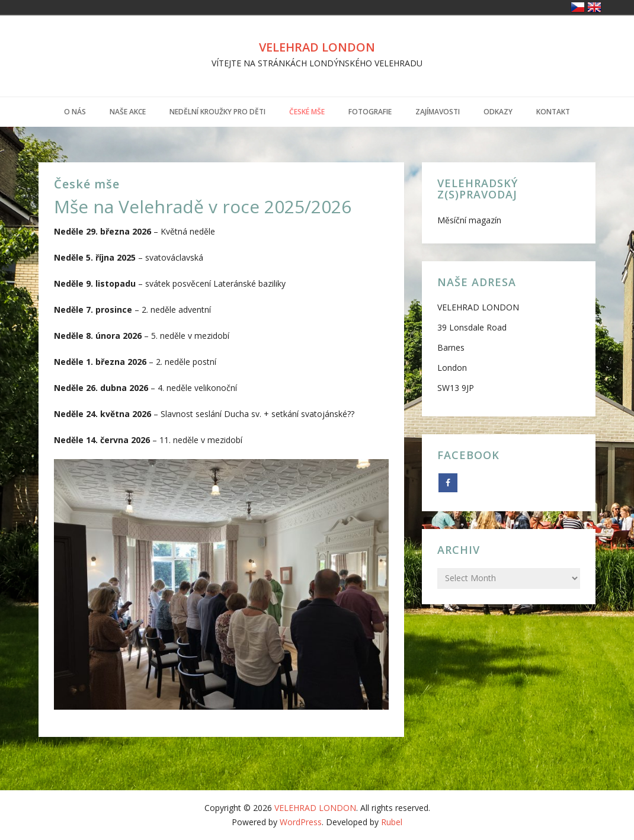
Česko (578, 7)
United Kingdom (594, 7)
